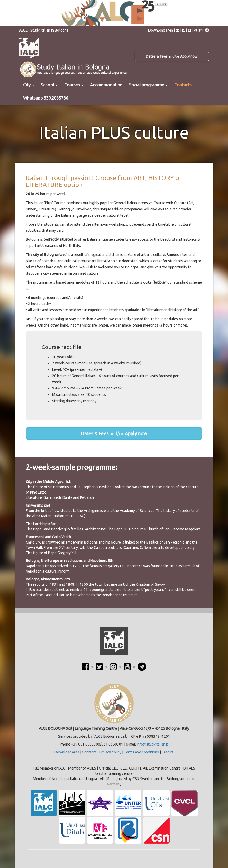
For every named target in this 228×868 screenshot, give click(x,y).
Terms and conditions (142, 752)
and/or (172, 56)
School (49, 85)
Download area (161, 30)
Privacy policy (110, 752)
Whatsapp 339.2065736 (46, 98)
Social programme (148, 85)
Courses (74, 85)
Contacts (183, 85)
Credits (168, 752)
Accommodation (106, 85)
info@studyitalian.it (152, 744)
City (29, 85)
